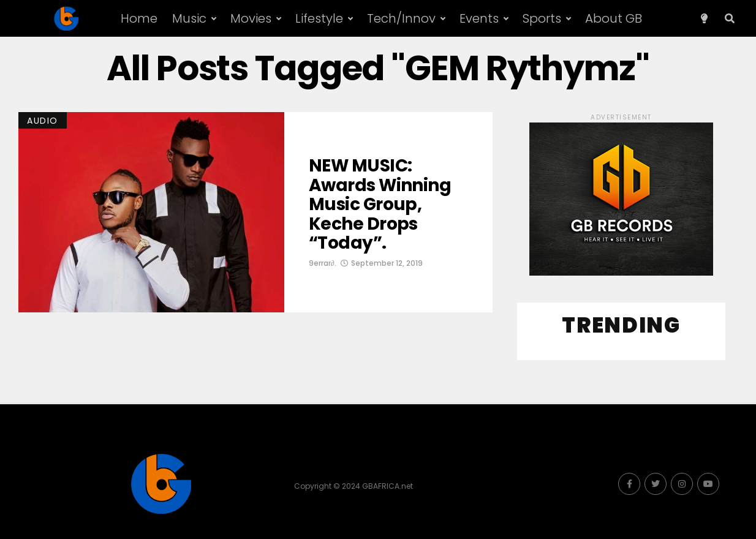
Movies (251, 18)
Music (189, 18)
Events (479, 18)
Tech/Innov (401, 18)
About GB (614, 18)
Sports (542, 18)
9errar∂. (323, 263)
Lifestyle (319, 18)
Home (139, 18)
